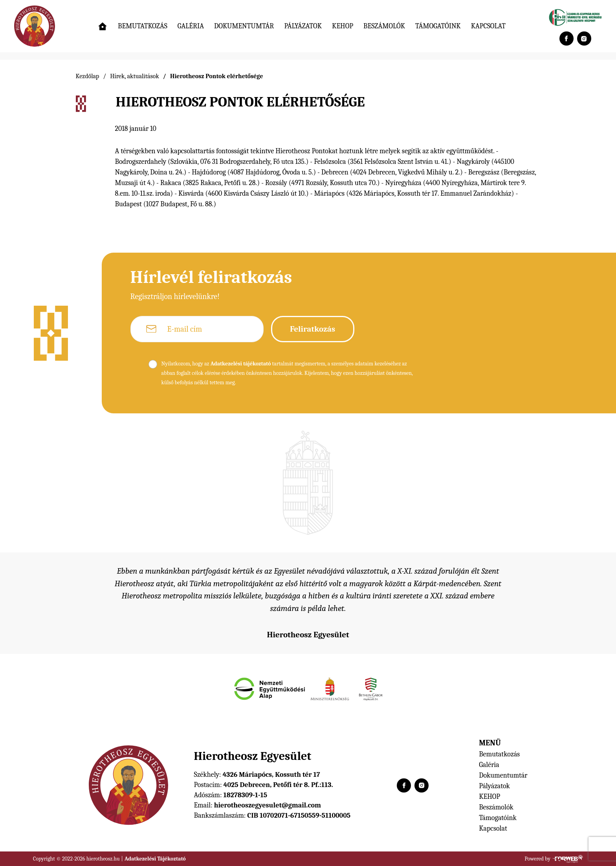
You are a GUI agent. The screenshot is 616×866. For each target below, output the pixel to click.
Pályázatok (303, 26)
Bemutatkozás (143, 26)
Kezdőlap (88, 76)
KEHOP (343, 26)
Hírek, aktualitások (135, 76)
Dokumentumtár (244, 26)
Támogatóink (438, 26)
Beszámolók (384, 26)
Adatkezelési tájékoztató (241, 364)
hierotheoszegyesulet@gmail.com (268, 805)
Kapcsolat (488, 26)
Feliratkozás (313, 329)
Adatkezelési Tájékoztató (155, 859)
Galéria (191, 26)
